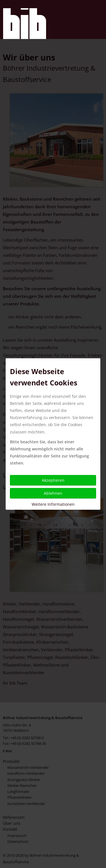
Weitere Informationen (53, 504)
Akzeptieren (53, 480)
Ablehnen (53, 493)
